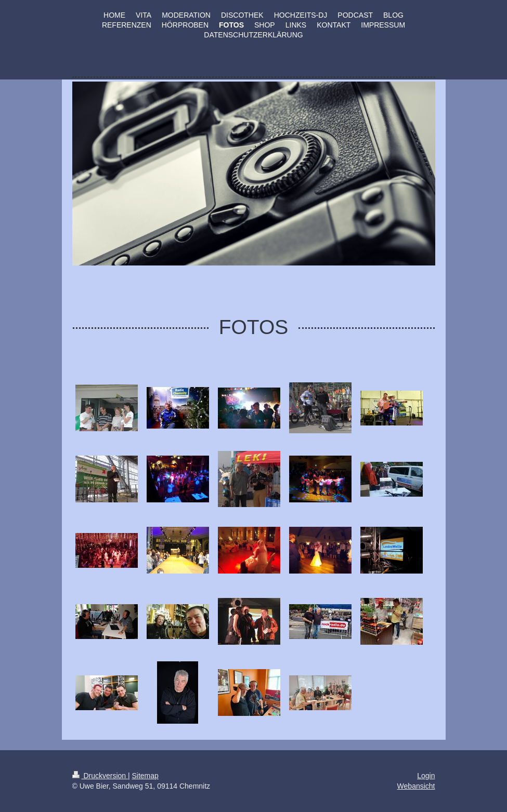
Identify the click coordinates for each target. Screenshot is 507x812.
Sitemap (145, 776)
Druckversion (100, 776)
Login (426, 776)
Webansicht (416, 786)
